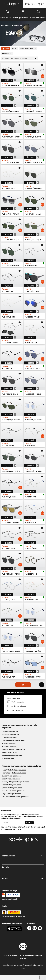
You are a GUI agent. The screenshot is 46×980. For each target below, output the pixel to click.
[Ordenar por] (20, 58)
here (19, 829)
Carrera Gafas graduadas (12, 788)
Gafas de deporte (38, 18)
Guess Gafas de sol (10, 737)
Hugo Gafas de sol (9, 752)
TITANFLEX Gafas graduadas (14, 791)
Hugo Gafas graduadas (11, 794)
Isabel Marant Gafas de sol (13, 755)
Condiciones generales (13, 965)
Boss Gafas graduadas (11, 779)
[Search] (8, 12)
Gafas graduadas (21, 18)
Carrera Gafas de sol (10, 732)
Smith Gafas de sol (10, 746)
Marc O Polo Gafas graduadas (14, 770)
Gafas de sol (6, 18)
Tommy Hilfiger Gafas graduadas (15, 782)
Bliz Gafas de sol (9, 758)
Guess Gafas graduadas (12, 776)
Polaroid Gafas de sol (10, 735)
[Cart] (38, 12)
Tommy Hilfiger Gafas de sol (13, 749)
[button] (12, 4)
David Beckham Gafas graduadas (16, 797)
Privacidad (27, 965)
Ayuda (22, 878)
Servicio (22, 867)
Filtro (6, 49)
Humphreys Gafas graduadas (14, 773)
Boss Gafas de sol (9, 743)
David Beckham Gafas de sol (14, 740)
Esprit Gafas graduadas (11, 785)
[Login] (23, 12)
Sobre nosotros (22, 856)
